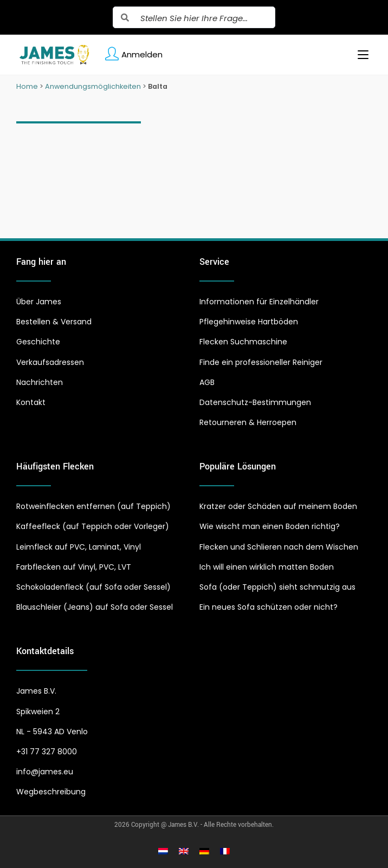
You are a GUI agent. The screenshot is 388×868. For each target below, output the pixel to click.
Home (27, 86)
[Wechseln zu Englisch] (184, 851)
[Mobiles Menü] (359, 55)
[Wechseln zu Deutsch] (204, 851)
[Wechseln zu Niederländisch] (163, 851)
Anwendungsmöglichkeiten (93, 86)
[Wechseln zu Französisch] (225, 851)
